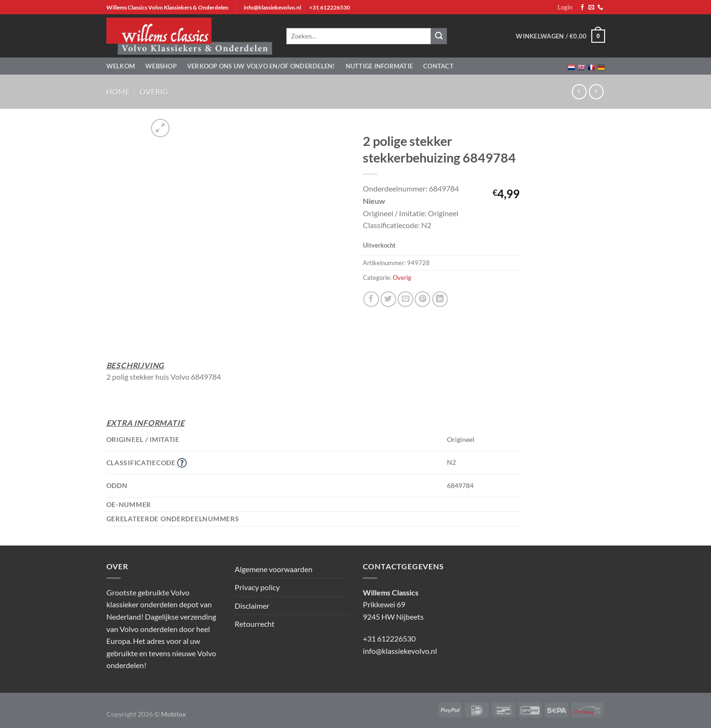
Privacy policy (257, 587)
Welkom (121, 66)
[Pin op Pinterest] (422, 299)
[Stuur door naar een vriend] (405, 299)
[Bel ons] (600, 8)
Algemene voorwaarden (274, 569)
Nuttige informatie (379, 66)
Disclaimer (252, 606)
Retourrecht (255, 624)
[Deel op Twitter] (388, 299)
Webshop (161, 66)
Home (118, 91)
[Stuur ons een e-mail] (591, 8)
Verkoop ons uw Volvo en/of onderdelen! (261, 66)
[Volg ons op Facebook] (582, 8)
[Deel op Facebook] (371, 299)
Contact (438, 66)
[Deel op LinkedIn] (440, 299)
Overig (154, 91)
